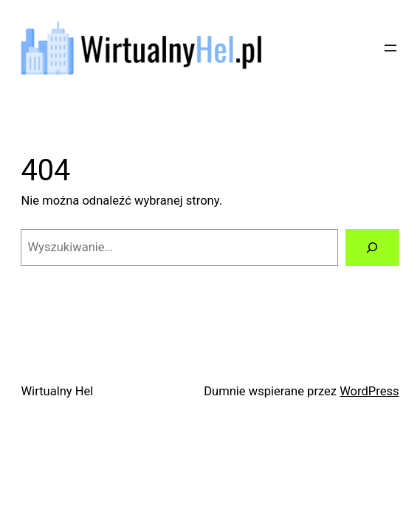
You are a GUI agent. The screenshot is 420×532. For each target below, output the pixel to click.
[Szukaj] (372, 248)
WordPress (369, 391)
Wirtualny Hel (57, 391)
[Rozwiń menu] (390, 48)
